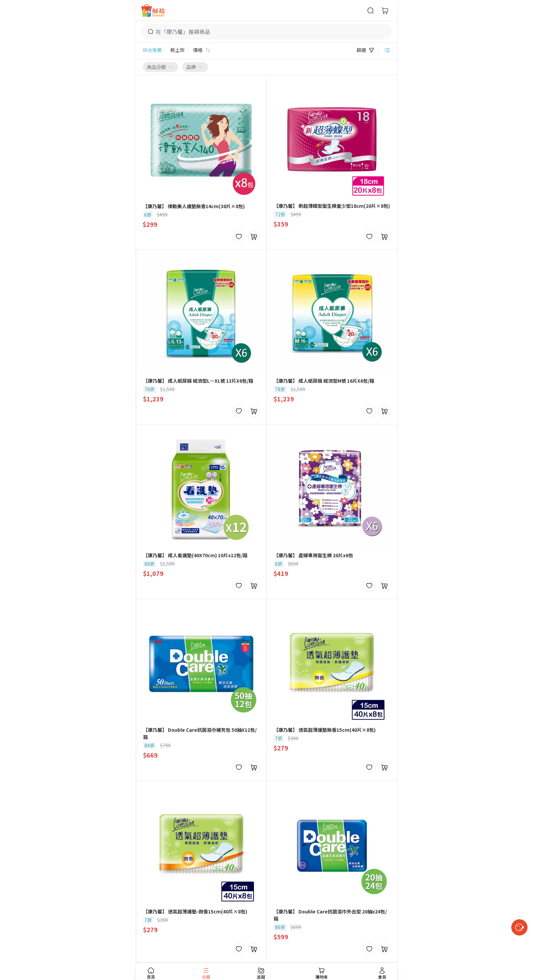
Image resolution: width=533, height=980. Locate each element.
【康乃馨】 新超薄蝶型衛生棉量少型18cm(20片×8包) (332, 206)
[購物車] (385, 11)
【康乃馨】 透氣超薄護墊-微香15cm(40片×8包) (195, 911)
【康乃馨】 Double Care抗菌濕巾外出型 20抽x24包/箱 (330, 915)
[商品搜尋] (371, 11)
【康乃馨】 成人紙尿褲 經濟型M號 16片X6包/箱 (324, 381)
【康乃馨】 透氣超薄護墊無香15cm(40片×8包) (325, 730)
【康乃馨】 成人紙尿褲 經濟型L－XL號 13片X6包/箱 (198, 381)
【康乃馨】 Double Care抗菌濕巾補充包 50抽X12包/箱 (200, 733)
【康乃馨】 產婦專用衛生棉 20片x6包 (313, 555)
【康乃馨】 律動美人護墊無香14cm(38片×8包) (194, 206)
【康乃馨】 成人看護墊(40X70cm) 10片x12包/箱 (195, 555)
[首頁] (153, 10)
